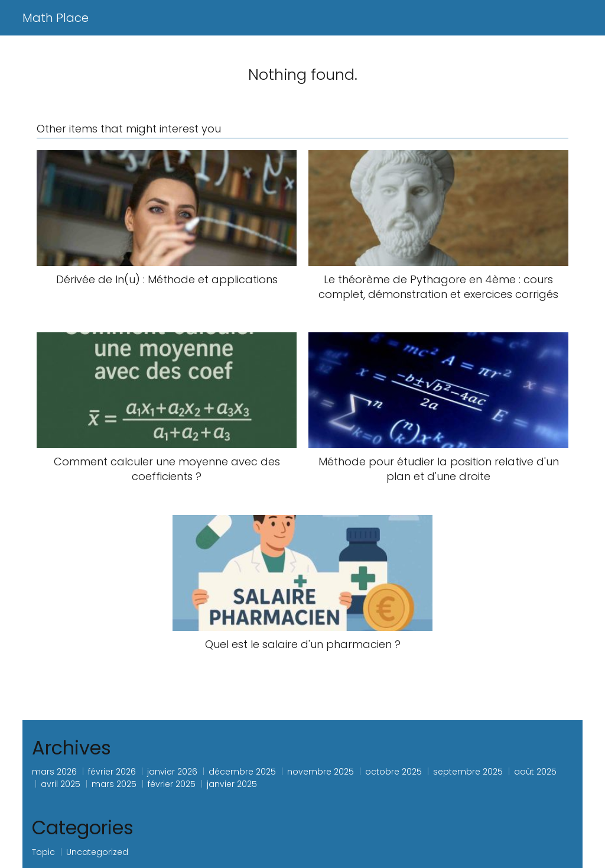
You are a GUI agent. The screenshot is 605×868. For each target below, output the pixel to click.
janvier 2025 (232, 784)
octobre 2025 (393, 772)
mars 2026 (54, 772)
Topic (43, 852)
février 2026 (112, 772)
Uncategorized (97, 852)
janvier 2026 (172, 772)
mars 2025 (114, 784)
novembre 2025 (321, 772)
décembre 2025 (242, 772)
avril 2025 (61, 784)
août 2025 (535, 772)
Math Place (56, 18)
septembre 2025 (468, 772)
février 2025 (172, 784)
